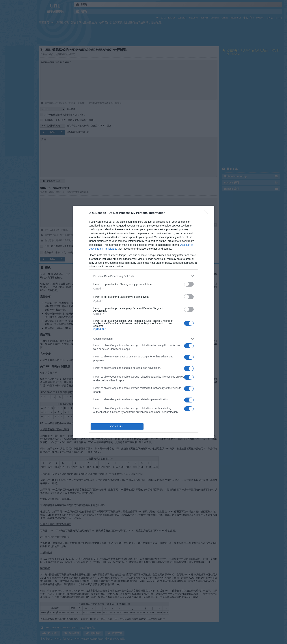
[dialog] (143, 322)
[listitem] (143, 276)
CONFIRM (117, 427)
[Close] (207, 213)
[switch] (189, 284)
